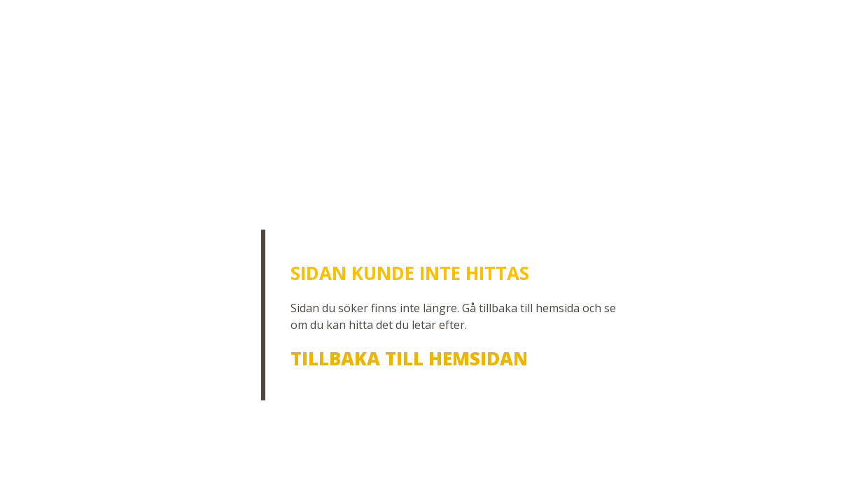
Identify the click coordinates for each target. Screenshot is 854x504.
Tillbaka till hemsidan (409, 358)
